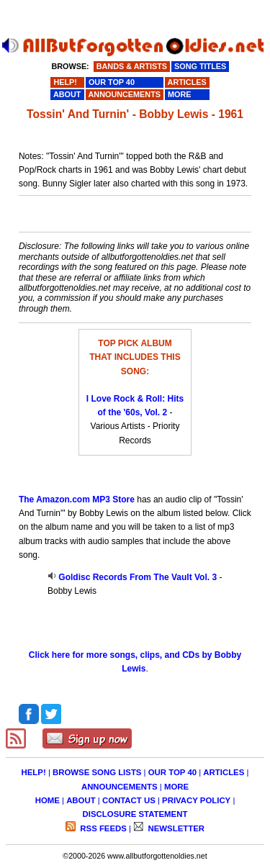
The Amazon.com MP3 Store (77, 499)
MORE (176, 787)
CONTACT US (129, 800)
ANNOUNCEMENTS (120, 787)
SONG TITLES (200, 66)
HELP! (34, 772)
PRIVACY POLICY (196, 800)
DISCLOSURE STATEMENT (135, 814)
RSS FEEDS (102, 828)
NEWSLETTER (175, 828)
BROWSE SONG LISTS (97, 772)
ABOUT (81, 800)
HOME (48, 800)
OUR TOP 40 (172, 772)
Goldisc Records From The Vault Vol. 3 (138, 577)
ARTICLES (224, 772)
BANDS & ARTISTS (132, 66)
